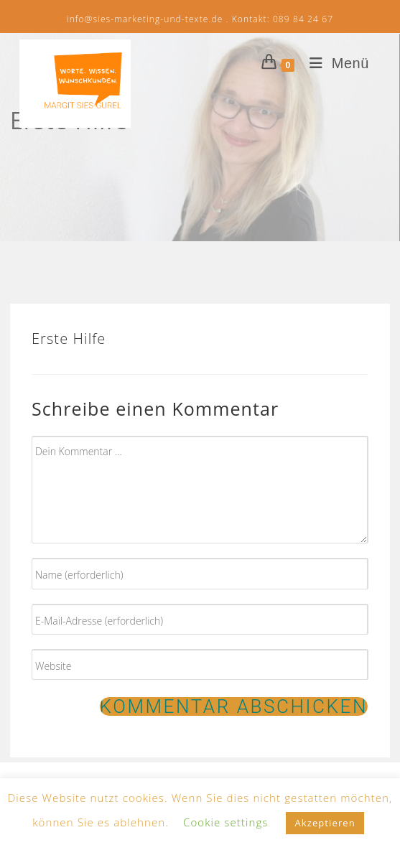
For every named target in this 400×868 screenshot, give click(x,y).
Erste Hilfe (69, 339)
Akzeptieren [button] (325, 823)
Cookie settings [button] (225, 822)
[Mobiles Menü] (334, 63)
